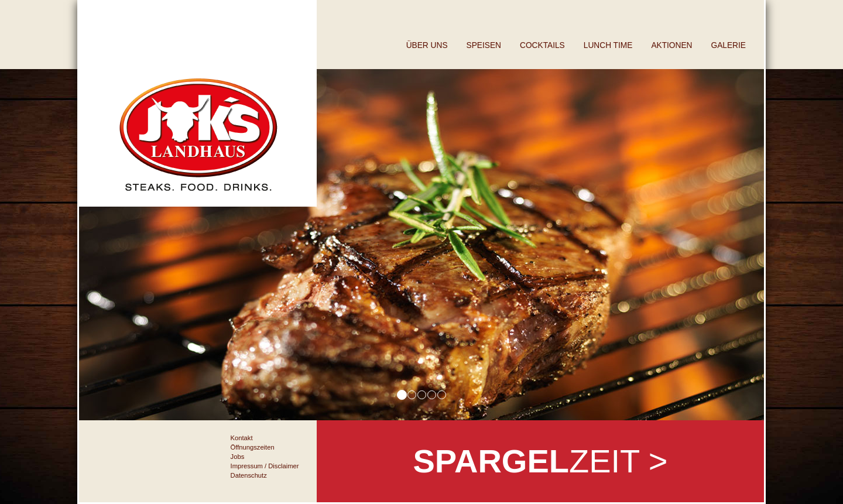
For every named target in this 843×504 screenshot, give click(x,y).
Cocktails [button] (542, 45)
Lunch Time (608, 45)
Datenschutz (249, 475)
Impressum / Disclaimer (265, 466)
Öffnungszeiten (253, 447)
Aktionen (671, 45)
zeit (540, 461)
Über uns (427, 45)
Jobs (238, 457)
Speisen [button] (484, 45)
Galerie (729, 45)
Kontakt (242, 438)
